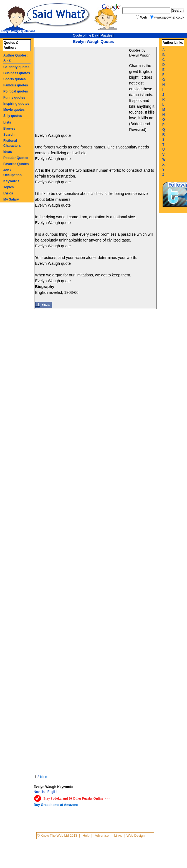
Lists (7, 122)
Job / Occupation (12, 173)
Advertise (102, 836)
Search (9, 135)
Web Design (136, 836)
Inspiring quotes (16, 104)
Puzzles (107, 35)
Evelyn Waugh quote (53, 135)
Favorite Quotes (16, 164)
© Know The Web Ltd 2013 (57, 836)
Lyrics (8, 193)
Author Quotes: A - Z (16, 58)
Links (118, 836)
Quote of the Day (85, 35)
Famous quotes (16, 85)
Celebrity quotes (16, 67)
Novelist (40, 792)
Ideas (8, 152)
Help (86, 836)
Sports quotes (15, 79)
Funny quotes (14, 97)
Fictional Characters (12, 143)
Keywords (11, 181)
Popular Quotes (16, 158)
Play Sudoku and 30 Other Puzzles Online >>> (77, 798)
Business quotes (17, 73)
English (53, 792)
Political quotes (16, 91)
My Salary (11, 199)
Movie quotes (14, 110)
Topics (9, 187)
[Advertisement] (82, 89)
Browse (9, 129)
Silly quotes (13, 116)
